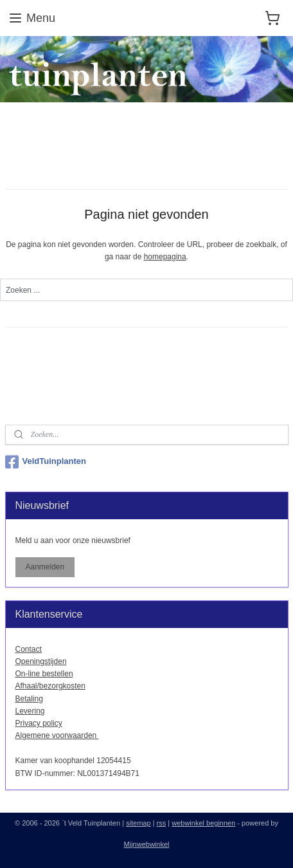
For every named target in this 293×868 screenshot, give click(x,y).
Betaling (29, 699)
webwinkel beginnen (203, 823)
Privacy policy (39, 723)
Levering (30, 711)
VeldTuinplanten (46, 462)
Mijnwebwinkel (147, 844)
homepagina (165, 257)
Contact (29, 649)
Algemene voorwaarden (57, 735)
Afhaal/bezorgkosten (50, 686)
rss (162, 823)
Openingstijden (41, 661)
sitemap (138, 823)
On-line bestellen (44, 674)
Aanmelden (45, 567)
